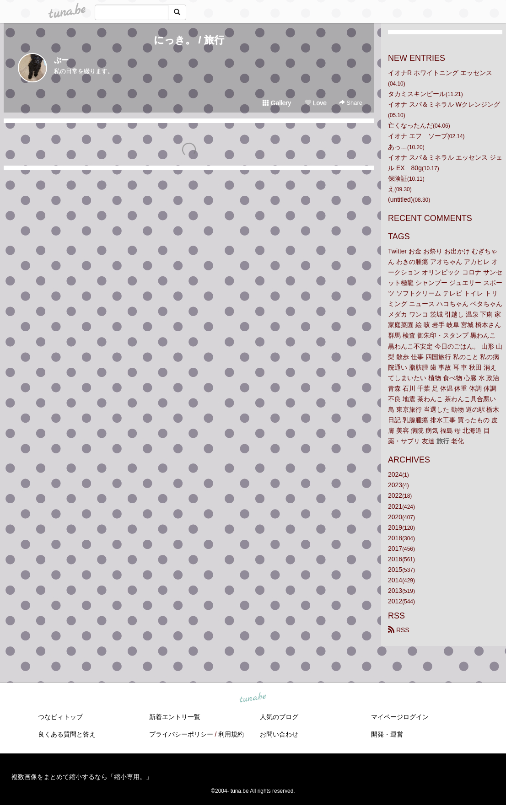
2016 (395, 559)
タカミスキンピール (417, 94)
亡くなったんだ (410, 125)
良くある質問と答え (67, 734)
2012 (395, 601)
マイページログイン (400, 717)
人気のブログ (279, 717)
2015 (395, 570)
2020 (395, 517)
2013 (395, 591)
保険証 (398, 178)
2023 (395, 485)
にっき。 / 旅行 (189, 40)
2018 (395, 538)
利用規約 (231, 734)
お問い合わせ (279, 734)
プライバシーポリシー (181, 734)
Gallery (277, 103)
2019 (395, 527)
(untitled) (400, 199)
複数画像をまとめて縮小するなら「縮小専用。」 (82, 777)
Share (351, 103)
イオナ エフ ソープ (418, 136)
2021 (395, 506)
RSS (399, 630)
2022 (395, 495)
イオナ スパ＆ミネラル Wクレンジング (444, 104)
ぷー (61, 60)
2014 (395, 580)
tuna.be (253, 698)
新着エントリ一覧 (175, 717)
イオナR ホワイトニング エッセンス (440, 73)
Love (316, 103)
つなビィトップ (60, 717)
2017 (395, 549)
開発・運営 (387, 734)
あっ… (398, 147)
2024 (395, 474)
